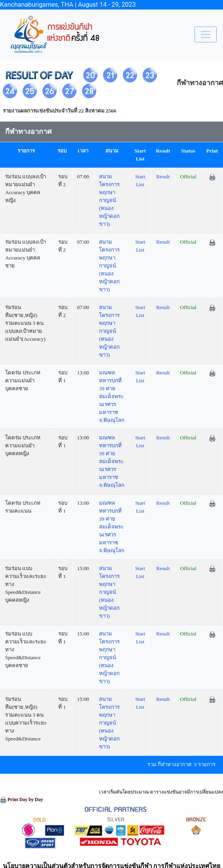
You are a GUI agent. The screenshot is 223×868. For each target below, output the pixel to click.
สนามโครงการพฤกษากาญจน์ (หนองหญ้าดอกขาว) (109, 200)
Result (163, 176)
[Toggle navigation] (206, 34)
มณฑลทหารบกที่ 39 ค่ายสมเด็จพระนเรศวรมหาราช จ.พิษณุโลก (112, 396)
